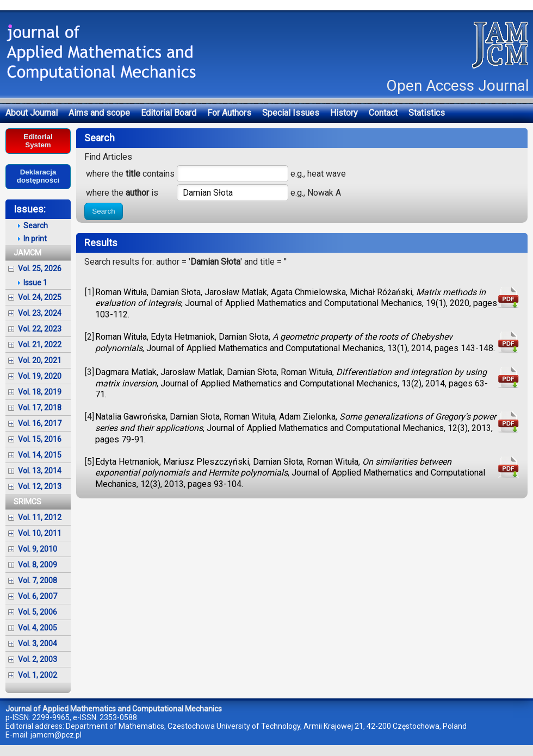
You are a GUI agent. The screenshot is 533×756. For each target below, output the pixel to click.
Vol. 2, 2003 (38, 659)
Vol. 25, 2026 (40, 268)
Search (103, 211)
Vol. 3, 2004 (38, 643)
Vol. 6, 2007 (38, 596)
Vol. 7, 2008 (38, 580)
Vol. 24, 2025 (40, 297)
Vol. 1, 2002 (38, 675)
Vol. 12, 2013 (40, 486)
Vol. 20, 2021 (40, 360)
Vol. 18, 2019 (40, 392)
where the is (122, 193)
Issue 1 (35, 283)
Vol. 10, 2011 (40, 533)
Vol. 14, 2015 (40, 455)
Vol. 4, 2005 (38, 628)
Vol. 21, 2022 (40, 345)
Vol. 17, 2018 (40, 408)
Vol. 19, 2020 (40, 376)
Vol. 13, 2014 (40, 471)
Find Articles (108, 157)
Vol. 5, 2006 (38, 612)
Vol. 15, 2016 (40, 439)
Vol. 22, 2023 (40, 329)
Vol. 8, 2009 (38, 565)
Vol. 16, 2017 (40, 423)
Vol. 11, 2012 (40, 517)
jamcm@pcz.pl (56, 735)
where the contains (130, 174)
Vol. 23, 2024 (40, 313)
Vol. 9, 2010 (38, 549)
